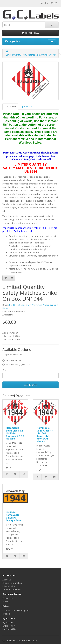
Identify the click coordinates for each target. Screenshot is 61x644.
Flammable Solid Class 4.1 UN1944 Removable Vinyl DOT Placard (45, 435)
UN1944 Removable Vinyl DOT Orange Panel (14, 516)
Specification (27, 106)
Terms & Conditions (12, 589)
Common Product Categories (16, 611)
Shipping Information (12, 583)
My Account (8, 623)
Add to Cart (30, 385)
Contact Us (7, 598)
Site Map (6, 602)
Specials (6, 614)
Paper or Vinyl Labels (14, 355)
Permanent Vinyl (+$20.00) (16, 364)
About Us (7, 580)
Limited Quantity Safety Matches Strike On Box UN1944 (31, 55)
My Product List (9, 629)
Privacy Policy (9, 586)
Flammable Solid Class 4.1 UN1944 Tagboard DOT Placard (15, 433)
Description (10, 106)
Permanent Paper (12, 360)
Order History (9, 626)
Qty (4, 370)
